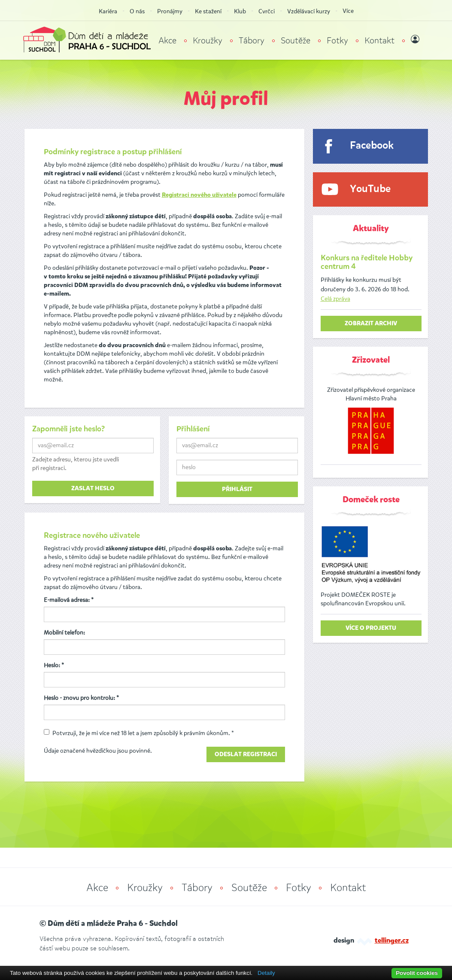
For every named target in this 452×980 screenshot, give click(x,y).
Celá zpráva (335, 299)
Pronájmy (170, 11)
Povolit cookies (417, 973)
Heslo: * (54, 665)
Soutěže (296, 41)
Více (348, 11)
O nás (137, 11)
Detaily (266, 973)
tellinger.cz (392, 941)
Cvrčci (267, 11)
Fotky (337, 41)
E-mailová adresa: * (69, 600)
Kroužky (208, 41)
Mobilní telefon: (64, 633)
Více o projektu (371, 628)
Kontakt (379, 41)
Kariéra (108, 11)
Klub (240, 11)
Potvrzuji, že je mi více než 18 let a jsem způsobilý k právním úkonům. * (139, 733)
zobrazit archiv (371, 324)
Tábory (252, 41)
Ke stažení (208, 11)
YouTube (370, 189)
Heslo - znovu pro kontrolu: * (81, 698)
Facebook (372, 146)
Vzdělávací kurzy (309, 11)
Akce (167, 41)
